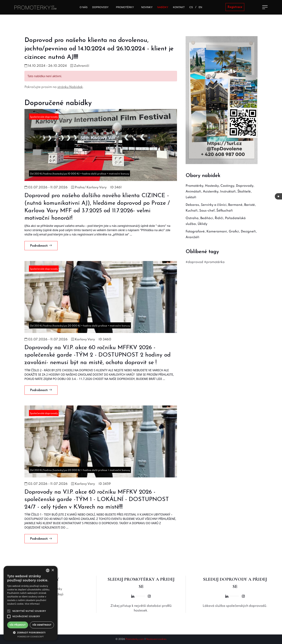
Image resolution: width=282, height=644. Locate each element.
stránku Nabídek (70, 87)
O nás (84, 7)
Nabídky (163, 7)
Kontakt (179, 7)
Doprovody (100, 7)
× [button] (53, 570)
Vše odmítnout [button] (42, 625)
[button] (31, 632)
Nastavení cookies (156, 639)
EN (200, 7)
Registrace (235, 7)
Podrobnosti (41, 246)
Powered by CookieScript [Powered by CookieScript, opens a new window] (31, 637)
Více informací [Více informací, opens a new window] (32, 604)
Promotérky (125, 7)
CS (191, 7)
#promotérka (214, 262)
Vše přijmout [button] (18, 625)
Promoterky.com (135, 639)
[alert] (31, 603)
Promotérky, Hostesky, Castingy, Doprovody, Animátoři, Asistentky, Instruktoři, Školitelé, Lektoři (220, 192)
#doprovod (194, 262)
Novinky (147, 7)
